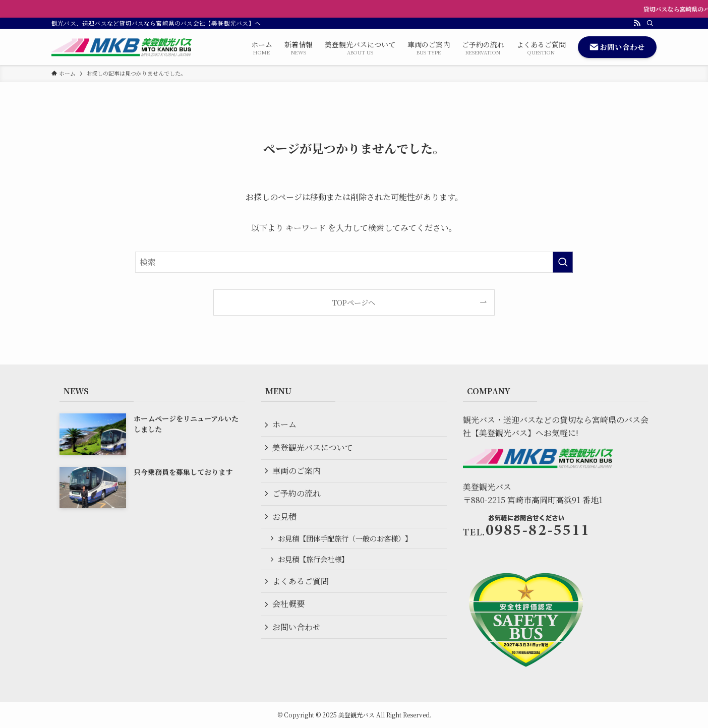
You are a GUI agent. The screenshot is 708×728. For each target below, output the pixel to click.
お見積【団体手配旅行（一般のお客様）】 (346, 543)
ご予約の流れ (298, 496)
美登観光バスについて (314, 449)
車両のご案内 (298, 473)
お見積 (285, 521)
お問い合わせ (298, 635)
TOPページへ (354, 302)
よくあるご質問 (302, 588)
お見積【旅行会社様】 (315, 565)
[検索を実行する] (563, 262)
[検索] (650, 23)
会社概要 (289, 611)
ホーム (285, 425)
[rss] (637, 23)
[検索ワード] (354, 262)
